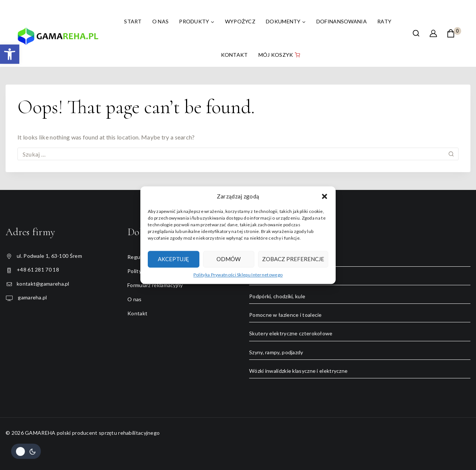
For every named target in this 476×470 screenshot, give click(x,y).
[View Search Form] (416, 33)
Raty (384, 21)
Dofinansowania (342, 21)
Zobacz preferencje (293, 259)
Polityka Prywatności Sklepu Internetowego (238, 275)
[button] (10, 54)
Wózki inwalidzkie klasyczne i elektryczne (298, 371)
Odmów (229, 259)
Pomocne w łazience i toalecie (286, 315)
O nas (161, 21)
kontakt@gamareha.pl (43, 284)
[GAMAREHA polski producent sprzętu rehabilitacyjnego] (58, 39)
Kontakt (234, 55)
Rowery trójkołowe (272, 278)
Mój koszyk (279, 55)
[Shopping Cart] (454, 33)
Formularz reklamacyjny (155, 285)
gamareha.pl (32, 297)
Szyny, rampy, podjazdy (276, 352)
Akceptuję (173, 259)
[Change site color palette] (26, 451)
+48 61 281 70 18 (38, 269)
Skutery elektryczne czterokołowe (291, 333)
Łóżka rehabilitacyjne (274, 259)
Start (133, 21)
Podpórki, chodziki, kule (277, 296)
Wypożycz (240, 21)
